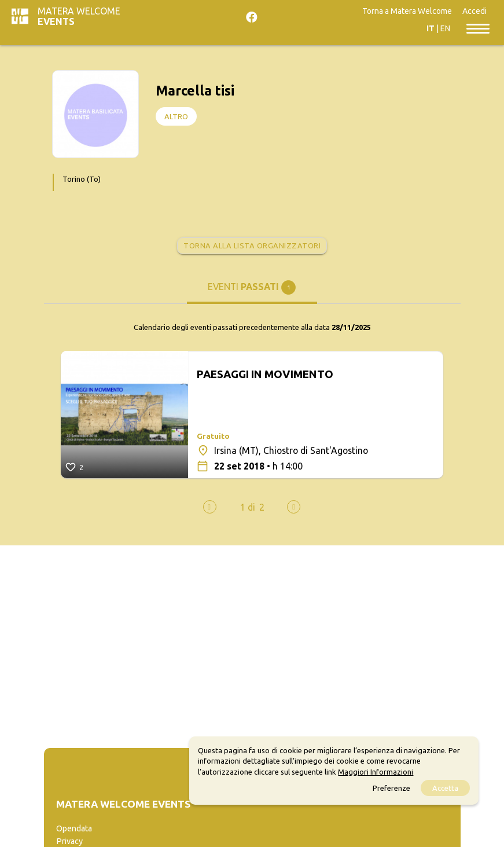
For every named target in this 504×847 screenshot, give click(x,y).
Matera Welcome (79, 16)
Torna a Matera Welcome (407, 11)
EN (445, 28)
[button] (248, 507)
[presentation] (210, 507)
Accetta (445, 788)
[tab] (252, 291)
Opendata (74, 828)
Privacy (69, 841)
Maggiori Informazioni (376, 772)
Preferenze (391, 788)
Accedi (474, 11)
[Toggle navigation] (478, 28)
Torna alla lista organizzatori (252, 245)
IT (431, 28)
